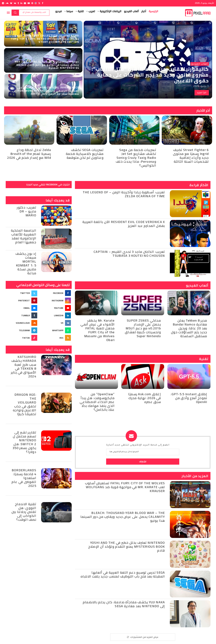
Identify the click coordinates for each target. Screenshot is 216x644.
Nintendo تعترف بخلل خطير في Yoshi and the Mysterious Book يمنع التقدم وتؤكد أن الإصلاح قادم (127, 546)
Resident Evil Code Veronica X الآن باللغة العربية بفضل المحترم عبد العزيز (124, 224)
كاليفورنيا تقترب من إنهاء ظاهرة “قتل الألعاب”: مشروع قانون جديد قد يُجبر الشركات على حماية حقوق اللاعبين (150, 75)
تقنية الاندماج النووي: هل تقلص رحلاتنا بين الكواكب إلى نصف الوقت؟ (24, 512)
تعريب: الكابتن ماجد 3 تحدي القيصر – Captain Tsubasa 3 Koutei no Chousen (129, 254)
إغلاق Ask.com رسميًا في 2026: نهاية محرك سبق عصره (145, 398)
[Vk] (15, 3)
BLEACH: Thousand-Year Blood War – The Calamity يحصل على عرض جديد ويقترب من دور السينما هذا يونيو (123, 517)
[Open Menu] (8, 13)
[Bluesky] (11, 3)
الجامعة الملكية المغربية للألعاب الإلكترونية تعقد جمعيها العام (24, 236)
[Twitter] (39, 3)
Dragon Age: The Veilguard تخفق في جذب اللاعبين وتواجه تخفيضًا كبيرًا (25, 404)
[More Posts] (143, 637)
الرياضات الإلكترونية (110, 11)
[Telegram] (3, 3)
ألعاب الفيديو (131, 11)
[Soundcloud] (7, 3)
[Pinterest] (32, 3)
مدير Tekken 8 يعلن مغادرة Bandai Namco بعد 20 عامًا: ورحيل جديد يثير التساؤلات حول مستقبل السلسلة (189, 328)
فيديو (59, 11)
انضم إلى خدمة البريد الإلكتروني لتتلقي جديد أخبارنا (138, 445)
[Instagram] (36, 3)
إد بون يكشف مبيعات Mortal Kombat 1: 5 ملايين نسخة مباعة (26, 263)
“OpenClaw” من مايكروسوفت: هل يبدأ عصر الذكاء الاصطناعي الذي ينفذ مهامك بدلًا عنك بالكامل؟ (97, 402)
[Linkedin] (21, 3)
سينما (70, 11)
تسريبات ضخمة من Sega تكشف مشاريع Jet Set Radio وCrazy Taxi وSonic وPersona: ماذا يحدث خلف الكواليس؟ (136, 158)
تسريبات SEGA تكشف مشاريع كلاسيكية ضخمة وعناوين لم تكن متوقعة (85, 154)
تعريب (92, 11)
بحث (15, 13)
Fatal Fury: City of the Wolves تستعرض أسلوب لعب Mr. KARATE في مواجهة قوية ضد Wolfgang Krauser (125, 487)
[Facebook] (43, 3)
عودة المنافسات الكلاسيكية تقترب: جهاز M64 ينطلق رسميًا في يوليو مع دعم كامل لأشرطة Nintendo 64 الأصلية (47, 65)
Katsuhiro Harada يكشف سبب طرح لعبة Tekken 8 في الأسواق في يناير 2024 (24, 366)
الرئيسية (153, 11)
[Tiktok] (22, 338)
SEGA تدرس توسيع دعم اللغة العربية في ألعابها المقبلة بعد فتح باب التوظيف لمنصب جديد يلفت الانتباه (123, 574)
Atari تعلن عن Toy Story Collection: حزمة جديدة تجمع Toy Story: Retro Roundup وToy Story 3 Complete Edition (45, 39)
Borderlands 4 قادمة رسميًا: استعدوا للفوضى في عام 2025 (24, 478)
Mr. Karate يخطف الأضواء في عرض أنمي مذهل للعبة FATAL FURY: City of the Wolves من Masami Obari (98, 330)
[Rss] (56, 338)
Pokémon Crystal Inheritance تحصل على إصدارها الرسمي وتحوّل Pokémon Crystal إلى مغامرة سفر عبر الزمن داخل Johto (46, 90)
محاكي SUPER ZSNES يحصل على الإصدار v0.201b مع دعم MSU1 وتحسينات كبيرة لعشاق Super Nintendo (143, 328)
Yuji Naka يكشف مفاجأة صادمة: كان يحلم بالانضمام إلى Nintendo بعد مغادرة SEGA (124, 604)
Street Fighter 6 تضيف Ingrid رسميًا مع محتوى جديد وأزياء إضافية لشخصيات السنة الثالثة (191, 156)
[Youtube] (29, 3)
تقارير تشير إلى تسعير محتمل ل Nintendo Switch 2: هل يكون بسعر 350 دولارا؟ (24, 442)
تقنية (81, 11)
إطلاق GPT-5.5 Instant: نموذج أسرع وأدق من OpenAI (189, 398)
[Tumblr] (18, 3)
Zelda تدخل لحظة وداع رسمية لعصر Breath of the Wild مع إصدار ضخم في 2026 (29, 154)
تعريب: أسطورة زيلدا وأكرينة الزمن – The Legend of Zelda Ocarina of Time (124, 194)
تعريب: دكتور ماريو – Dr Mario (26, 211)
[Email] (25, 3)
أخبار (144, 11)
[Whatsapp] (56, 330)
